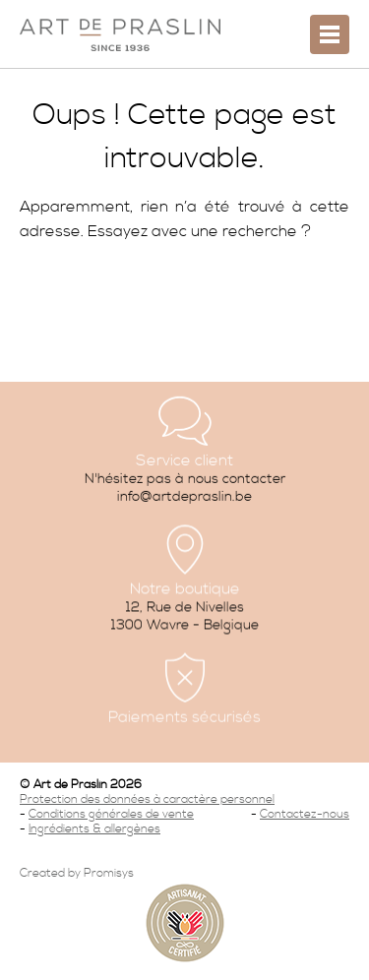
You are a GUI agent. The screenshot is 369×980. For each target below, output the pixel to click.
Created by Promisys (77, 873)
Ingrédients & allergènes (94, 829)
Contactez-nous (305, 814)
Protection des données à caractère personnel (147, 799)
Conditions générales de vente (111, 814)
